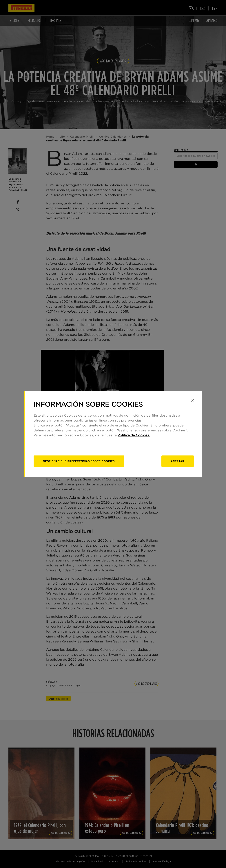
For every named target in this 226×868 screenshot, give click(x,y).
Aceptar (178, 461)
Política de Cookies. (134, 435)
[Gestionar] (79, 461)
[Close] (193, 400)
